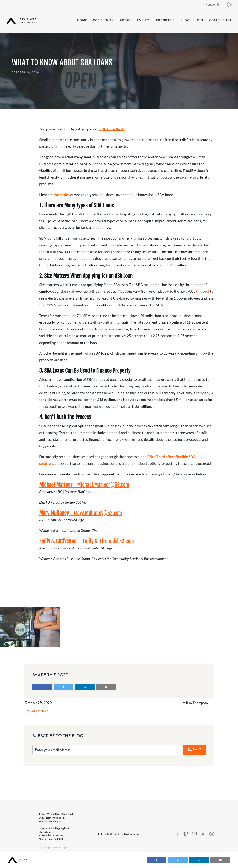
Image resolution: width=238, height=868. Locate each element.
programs (165, 20)
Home (82, 20)
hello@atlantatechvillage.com (122, 834)
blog (185, 20)
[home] (21, 21)
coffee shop (221, 20)
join (199, 20)
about (126, 20)
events (144, 20)
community (104, 20)
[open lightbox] (30, 627)
